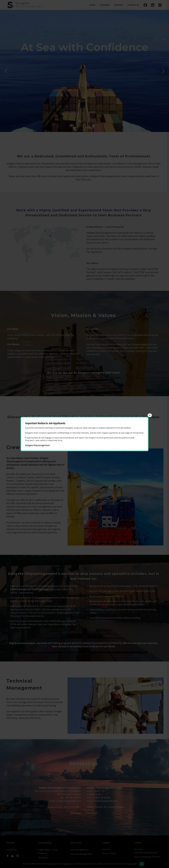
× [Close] (150, 415)
